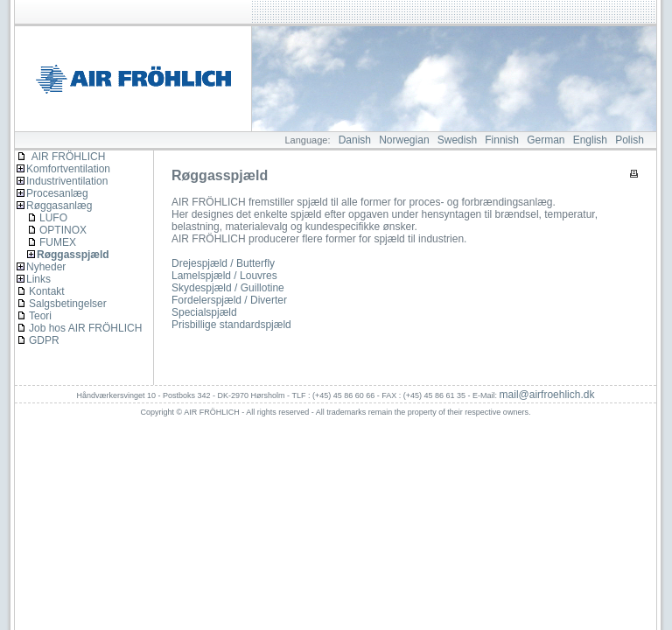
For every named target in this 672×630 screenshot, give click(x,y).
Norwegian (404, 140)
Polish (630, 140)
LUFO (53, 218)
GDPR (44, 340)
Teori (40, 316)
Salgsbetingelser (68, 304)
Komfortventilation (68, 169)
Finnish (502, 140)
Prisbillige (194, 325)
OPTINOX (63, 230)
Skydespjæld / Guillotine (228, 288)
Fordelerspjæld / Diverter (229, 300)
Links (38, 279)
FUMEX (58, 242)
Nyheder (46, 267)
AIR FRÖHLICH (61, 157)
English (590, 140)
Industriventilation (67, 181)
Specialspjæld (204, 312)
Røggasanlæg (59, 206)
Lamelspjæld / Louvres (224, 276)
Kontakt (47, 291)
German (546, 140)
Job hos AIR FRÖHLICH (85, 328)
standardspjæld (255, 325)
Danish (355, 140)
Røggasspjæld (73, 255)
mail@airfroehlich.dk (547, 395)
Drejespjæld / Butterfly (223, 263)
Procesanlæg (57, 193)
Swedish (457, 140)
